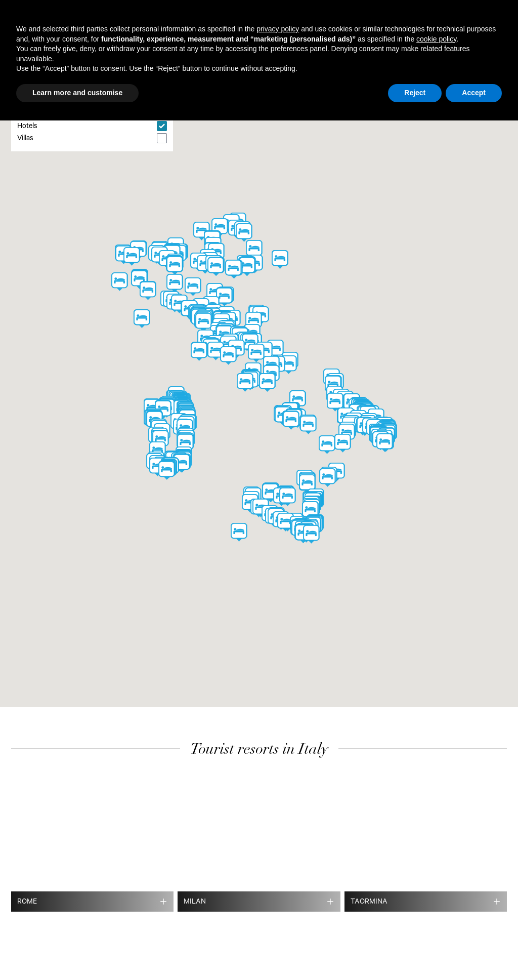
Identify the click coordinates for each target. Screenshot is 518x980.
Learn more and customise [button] (77, 93)
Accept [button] (474, 93)
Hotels (27, 127)
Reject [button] (415, 93)
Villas (25, 139)
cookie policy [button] (436, 39)
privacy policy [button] (278, 29)
